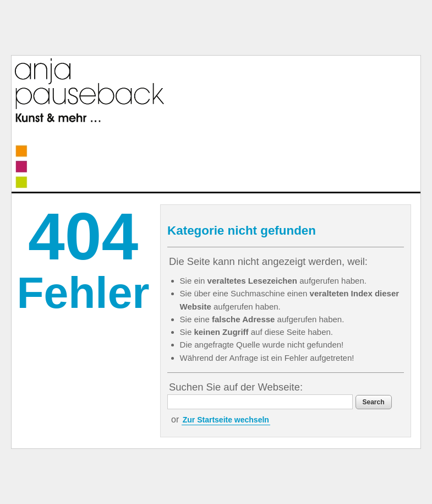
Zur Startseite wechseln (226, 420)
